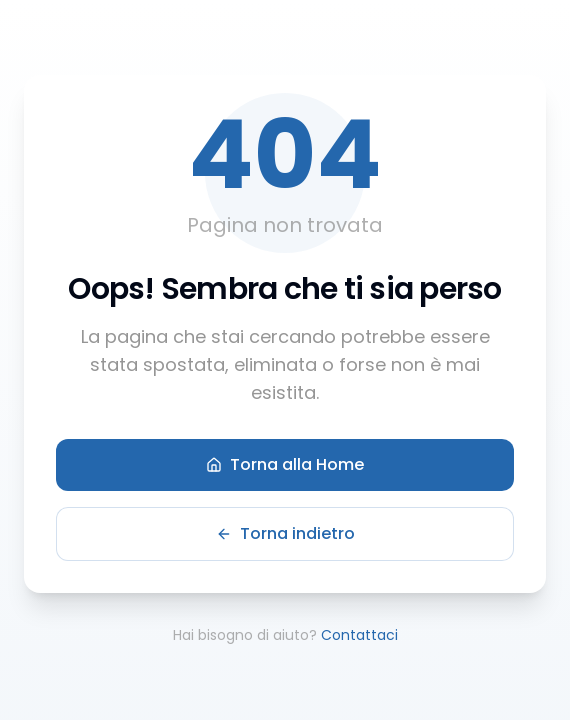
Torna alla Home (285, 464)
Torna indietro (285, 533)
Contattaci (359, 635)
